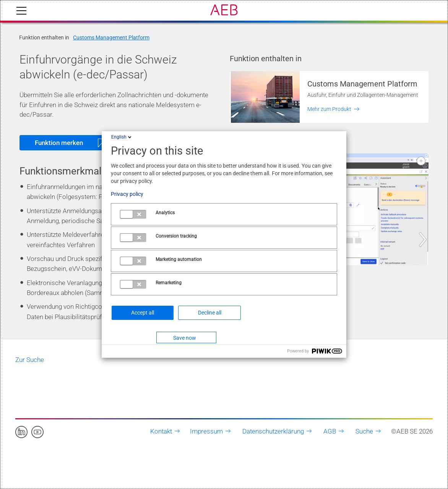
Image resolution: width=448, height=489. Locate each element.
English (122, 137)
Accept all (143, 313)
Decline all (210, 313)
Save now (185, 338)
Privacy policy (127, 194)
